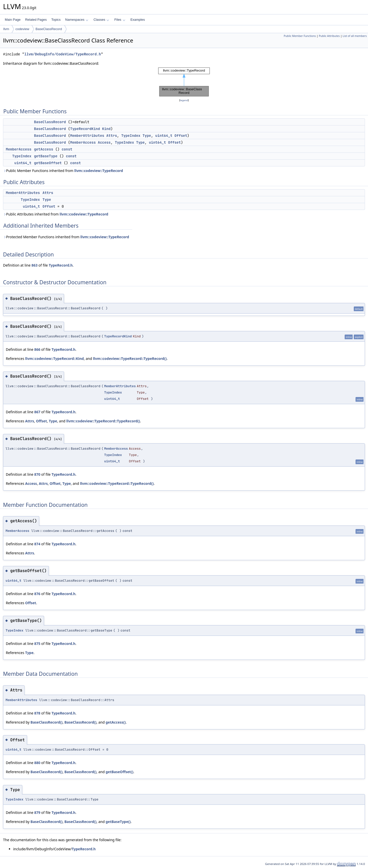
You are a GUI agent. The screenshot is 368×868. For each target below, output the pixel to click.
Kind (106, 129)
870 (37, 474)
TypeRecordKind (85, 129)
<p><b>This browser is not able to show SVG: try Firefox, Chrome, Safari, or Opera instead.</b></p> (184, 82)
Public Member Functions (300, 36)
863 (34, 265)
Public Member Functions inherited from (63, 171)
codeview (22, 29)
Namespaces (77, 20)
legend (184, 100)
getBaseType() (118, 822)
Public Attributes (329, 36)
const (67, 149)
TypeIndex (131, 136)
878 (37, 713)
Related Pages (36, 20)
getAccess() (116, 722)
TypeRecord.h (61, 265)
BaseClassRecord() (46, 722)
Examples (138, 20)
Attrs (112, 136)
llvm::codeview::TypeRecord (99, 171)
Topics (56, 20)
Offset (181, 136)
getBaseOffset (48, 163)
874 (37, 544)
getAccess (44, 149)
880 (37, 763)
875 (37, 644)
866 (37, 349)
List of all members (355, 36)
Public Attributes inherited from (56, 214)
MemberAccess (83, 142)
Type (147, 136)
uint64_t (164, 136)
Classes (101, 20)
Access (104, 142)
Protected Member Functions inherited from (66, 237)
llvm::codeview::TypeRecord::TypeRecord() (130, 359)
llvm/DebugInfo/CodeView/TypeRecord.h (63, 54)
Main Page (13, 20)
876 (37, 594)
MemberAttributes (87, 136)
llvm (6, 29)
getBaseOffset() (119, 772)
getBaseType (46, 156)
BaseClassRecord (49, 29)
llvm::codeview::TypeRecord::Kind (54, 359)
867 (37, 412)
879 (37, 812)
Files (120, 20)
